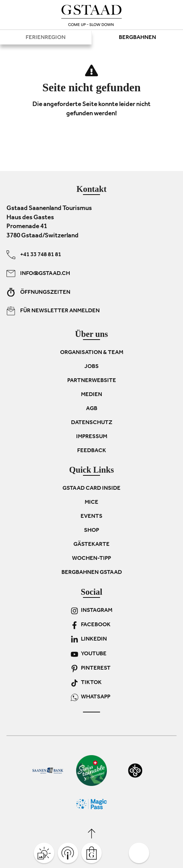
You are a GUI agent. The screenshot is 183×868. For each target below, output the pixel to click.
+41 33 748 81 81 (34, 255)
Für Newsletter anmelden (53, 311)
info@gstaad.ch (38, 273)
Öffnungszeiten (38, 292)
